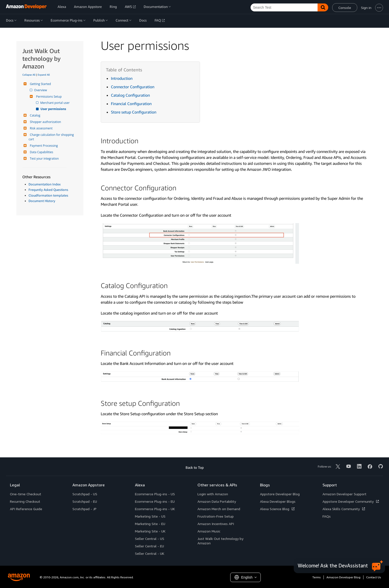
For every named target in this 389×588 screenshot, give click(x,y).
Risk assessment (40, 128)
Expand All (44, 75)
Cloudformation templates (48, 195)
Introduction (122, 78)
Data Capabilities (41, 152)
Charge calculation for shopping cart (51, 137)
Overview (41, 90)
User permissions (53, 109)
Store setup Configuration (134, 112)
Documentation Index (45, 184)
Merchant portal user (55, 103)
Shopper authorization (45, 122)
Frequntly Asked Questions (48, 190)
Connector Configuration (133, 87)
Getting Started (40, 84)
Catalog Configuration (130, 95)
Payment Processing (43, 146)
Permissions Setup (48, 97)
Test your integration (44, 159)
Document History (42, 201)
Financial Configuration (131, 104)
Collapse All (29, 75)
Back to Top (195, 467)
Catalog (34, 115)
